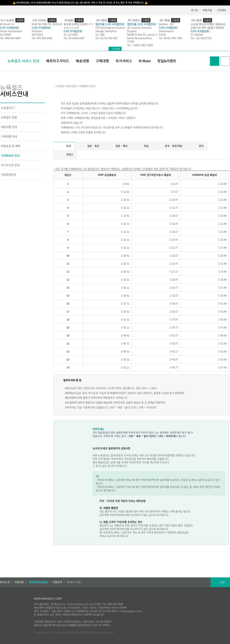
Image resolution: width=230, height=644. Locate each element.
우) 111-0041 (71, 35)
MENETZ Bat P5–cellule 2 (142, 35)
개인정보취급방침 (38, 582)
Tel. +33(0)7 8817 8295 (140, 45)
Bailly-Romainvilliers (140, 38)
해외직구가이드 (58, 61)
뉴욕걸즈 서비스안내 (66, 86)
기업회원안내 (9, 174)
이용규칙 (57, 582)
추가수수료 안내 (10, 165)
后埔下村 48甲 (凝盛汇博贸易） (208, 28)
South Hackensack (11, 31)
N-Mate (145, 61)
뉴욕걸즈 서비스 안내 (23, 61)
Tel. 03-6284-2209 (74, 38)
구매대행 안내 (9, 136)
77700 (130, 42)
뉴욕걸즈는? (8, 108)
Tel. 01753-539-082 (106, 38)
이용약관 (19, 582)
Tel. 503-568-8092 (42, 38)
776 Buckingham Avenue (110, 28)
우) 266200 (197, 35)
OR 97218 (37, 35)
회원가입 (207, 10)
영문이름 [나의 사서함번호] (110, 24)
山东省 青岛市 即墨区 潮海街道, (208, 24)
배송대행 (82, 61)
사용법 (20, 20)
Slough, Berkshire (106, 31)
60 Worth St (7, 24)
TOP (222, 582)
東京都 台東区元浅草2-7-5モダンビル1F (78, 26)
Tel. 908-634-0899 (10, 38)
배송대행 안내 (9, 127)
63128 (162, 35)
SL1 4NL (100, 35)
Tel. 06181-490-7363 (171, 38)
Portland (37, 31)
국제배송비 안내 (10, 155)
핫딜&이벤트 (167, 61)
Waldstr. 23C (166, 24)
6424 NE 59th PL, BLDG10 (47, 24)
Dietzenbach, (167, 31)
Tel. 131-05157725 (201, 38)
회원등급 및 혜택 (11, 146)
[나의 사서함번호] (10, 28)
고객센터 (221, 10)
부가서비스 (124, 61)
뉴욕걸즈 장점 (9, 117)
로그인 (195, 10)
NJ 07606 (5, 35)
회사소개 (5, 582)
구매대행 (102, 61)
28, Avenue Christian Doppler (139, 29)
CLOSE (116, 49)
